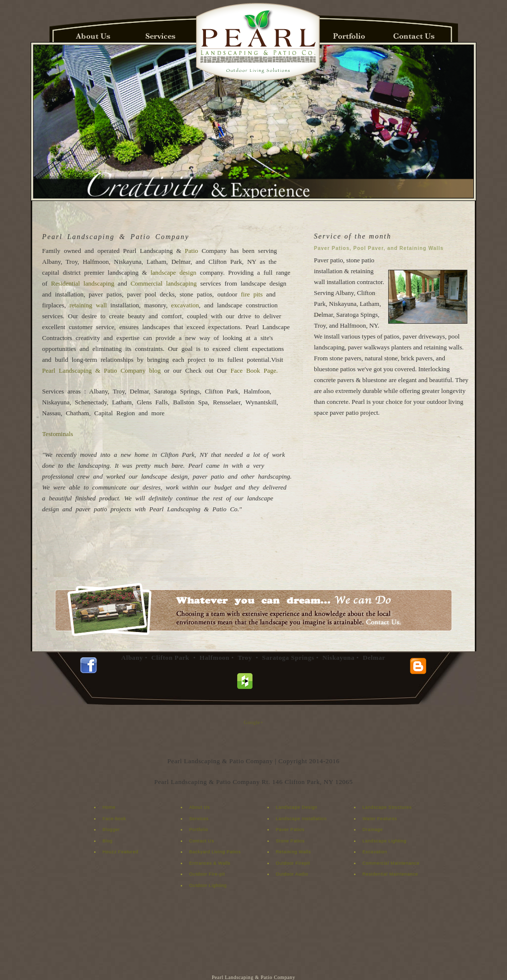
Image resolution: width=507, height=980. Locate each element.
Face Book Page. (254, 370)
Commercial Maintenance (391, 863)
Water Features (380, 819)
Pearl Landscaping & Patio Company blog (101, 370)
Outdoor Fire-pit (207, 874)
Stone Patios (290, 841)
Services (199, 819)
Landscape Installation (301, 819)
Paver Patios (290, 830)
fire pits (252, 294)
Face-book (114, 819)
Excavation (375, 852)
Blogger (111, 830)
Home (109, 807)
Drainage (373, 830)
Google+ (253, 722)
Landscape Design (297, 807)
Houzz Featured (120, 852)
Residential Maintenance (390, 874)
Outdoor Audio (292, 874)
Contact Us (202, 841)
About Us (200, 807)
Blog (107, 841)
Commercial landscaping (164, 283)
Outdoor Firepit (293, 863)
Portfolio (199, 830)
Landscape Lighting (384, 841)
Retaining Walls (293, 852)
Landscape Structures (387, 807)
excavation (185, 305)
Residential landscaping (83, 283)
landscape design (175, 272)
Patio (191, 251)
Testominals (58, 434)
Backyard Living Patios (215, 852)
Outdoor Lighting (208, 885)
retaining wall (90, 305)
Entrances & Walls (210, 863)
